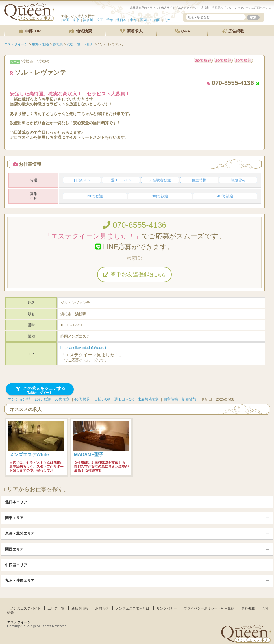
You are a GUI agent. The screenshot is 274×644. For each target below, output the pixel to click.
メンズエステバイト (25, 608)
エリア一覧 (56, 608)
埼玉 (100, 20)
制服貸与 (189, 399)
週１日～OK (124, 399)
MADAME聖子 (89, 455)
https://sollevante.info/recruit (83, 348)
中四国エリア (16, 565)
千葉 (110, 20)
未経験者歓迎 (149, 399)
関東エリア (14, 518)
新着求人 (131, 31)
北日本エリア (16, 502)
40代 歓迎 (82, 399)
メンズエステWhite (29, 455)
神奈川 (88, 20)
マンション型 (19, 399)
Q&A (182, 31)
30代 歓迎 (63, 399)
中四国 (155, 20)
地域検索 (81, 31)
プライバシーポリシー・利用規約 (209, 608)
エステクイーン (19, 622)
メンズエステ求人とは (132, 608)
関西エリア (14, 549)
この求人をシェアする (40, 390)
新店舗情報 (80, 608)
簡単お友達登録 (134, 274)
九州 (167, 20)
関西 (143, 20)
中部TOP (30, 31)
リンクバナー (167, 608)
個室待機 (171, 399)
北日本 (121, 20)
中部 (133, 20)
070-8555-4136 (134, 225)
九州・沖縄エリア (20, 581)
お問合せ (102, 608)
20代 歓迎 (43, 399)
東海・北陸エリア (20, 533)
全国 (66, 20)
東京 (76, 20)
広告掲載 (233, 31)
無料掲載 (248, 608)
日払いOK (102, 399)
